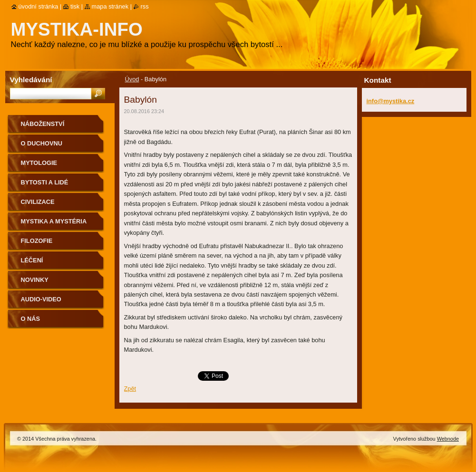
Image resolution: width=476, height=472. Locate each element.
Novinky (35, 280)
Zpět (130, 389)
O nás (31, 319)
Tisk (75, 6)
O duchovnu (42, 143)
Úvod (132, 79)
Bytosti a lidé (45, 182)
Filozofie (37, 241)
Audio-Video (41, 299)
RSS (145, 6)
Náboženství (43, 124)
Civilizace (38, 202)
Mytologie (39, 163)
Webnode (448, 439)
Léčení (32, 260)
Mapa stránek (110, 6)
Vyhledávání (31, 80)
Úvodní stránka (39, 6)
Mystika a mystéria (54, 221)
